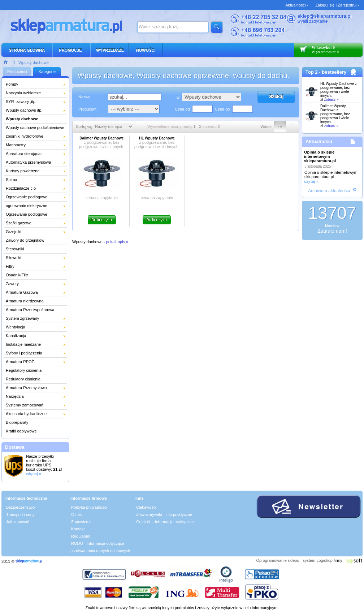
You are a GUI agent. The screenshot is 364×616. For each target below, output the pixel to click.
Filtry (10, 266)
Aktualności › (297, 5)
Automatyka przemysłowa (28, 162)
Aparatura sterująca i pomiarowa (24, 155)
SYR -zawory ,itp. (21, 102)
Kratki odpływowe (21, 431)
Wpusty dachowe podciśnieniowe (35, 128)
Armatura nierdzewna (25, 301)
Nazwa (84, 97)
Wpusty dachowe (34, 63)
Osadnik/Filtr (17, 275)
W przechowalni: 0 (325, 52)
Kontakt (78, 529)
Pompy (12, 84)
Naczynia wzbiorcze (23, 93)
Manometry (16, 145)
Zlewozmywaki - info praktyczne (164, 514)
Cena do (222, 109)
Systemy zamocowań (25, 405)
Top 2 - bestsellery (326, 72)
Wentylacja (16, 327)
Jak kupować (18, 522)
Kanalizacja (16, 336)
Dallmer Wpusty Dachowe (335, 114)
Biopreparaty (17, 422)
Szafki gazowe (19, 223)
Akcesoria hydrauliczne (26, 414)
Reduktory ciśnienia (23, 379)
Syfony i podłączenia (24, 353)
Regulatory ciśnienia (24, 370)
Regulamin (81, 536)
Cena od (182, 109)
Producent (87, 109)
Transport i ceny (20, 514)
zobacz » (331, 100)
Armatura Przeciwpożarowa (30, 310)
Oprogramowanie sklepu (278, 560)
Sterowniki (15, 249)
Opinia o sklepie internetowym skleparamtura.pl (320, 156)
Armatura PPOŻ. (20, 362)
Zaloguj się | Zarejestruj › (337, 5)
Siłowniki (14, 258)
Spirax (11, 180)
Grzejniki (14, 232)
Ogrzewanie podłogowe (27, 197)
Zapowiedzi (81, 522)
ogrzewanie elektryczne (27, 206)
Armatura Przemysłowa (26, 388)
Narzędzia (15, 396)
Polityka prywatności (89, 507)
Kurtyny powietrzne (23, 171)
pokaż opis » (117, 242)
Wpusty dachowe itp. (24, 110)
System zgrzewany (22, 318)
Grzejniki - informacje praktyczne (165, 522)
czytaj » (311, 181)
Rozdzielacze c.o (21, 188)
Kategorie (47, 72)
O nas (76, 514)
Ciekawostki (147, 507)
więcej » (34, 474)
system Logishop (318, 560)
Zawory (12, 284)
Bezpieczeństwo (21, 507)
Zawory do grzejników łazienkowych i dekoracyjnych (32, 241)
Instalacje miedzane (23, 344)
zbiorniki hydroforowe (25, 136)
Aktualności (319, 141)
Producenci (17, 72)
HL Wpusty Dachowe (339, 90)
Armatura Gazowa (22, 292)
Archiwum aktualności (329, 191)
